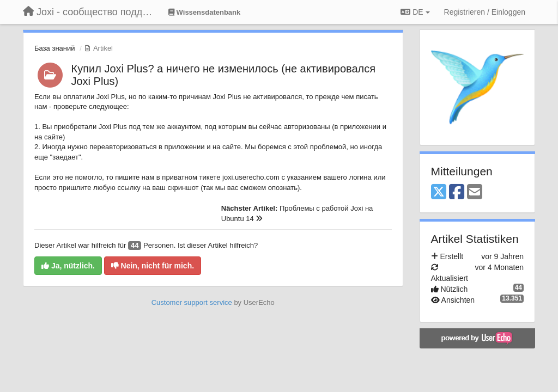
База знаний (55, 48)
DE (415, 12)
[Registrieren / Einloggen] (485, 12)
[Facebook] (457, 192)
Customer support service (192, 302)
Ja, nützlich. (68, 266)
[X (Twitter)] (439, 192)
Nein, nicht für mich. (153, 266)
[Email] (475, 192)
